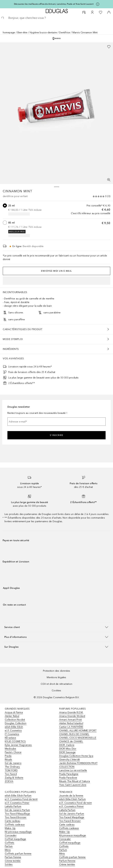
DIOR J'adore (67, 745)
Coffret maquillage (16, 839)
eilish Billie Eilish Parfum (18, 796)
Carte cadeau (13, 821)
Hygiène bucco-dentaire (43, 33)
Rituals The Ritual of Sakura (75, 781)
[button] (56, 627)
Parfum (9, 846)
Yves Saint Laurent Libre (73, 785)
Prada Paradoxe (68, 778)
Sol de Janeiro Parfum (17, 810)
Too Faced (11, 774)
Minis (8, 850)
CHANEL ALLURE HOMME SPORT (78, 731)
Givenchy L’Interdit (70, 760)
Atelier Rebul (12, 716)
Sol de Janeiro (13, 763)
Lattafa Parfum (13, 806)
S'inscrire (56, 435)
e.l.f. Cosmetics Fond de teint (21, 799)
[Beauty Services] (84, 12)
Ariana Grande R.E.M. (71, 712)
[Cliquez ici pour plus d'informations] (98, 4)
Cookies (56, 691)
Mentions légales (56, 677)
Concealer (11, 835)
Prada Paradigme (69, 774)
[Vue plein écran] (109, 180)
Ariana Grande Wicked (72, 716)
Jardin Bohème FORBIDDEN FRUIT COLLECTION (78, 765)
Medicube (11, 749)
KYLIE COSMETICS (15, 741)
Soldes (9, 864)
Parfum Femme (13, 857)
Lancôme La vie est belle (73, 770)
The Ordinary (12, 767)
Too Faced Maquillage (17, 814)
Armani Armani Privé (71, 720)
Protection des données (56, 671)
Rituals (8, 760)
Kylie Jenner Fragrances (18, 745)
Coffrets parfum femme (18, 854)
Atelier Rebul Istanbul (71, 723)
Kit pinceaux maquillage (18, 832)
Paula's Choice (13, 752)
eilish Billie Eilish (14, 727)
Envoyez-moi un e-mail (56, 271)
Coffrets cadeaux (15, 825)
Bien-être (23, 33)
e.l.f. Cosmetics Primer (17, 803)
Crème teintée (13, 861)
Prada (8, 756)
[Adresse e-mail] (56, 422)
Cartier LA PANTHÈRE (71, 727)
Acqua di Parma (14, 712)
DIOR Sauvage (67, 752)
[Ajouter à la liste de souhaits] (109, 47)
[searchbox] (56, 18)
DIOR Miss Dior (68, 749)
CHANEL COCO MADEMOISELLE (78, 738)
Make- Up (10, 828)
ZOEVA (9, 781)
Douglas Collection (16, 723)
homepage (9, 33)
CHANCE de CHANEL (71, 741)
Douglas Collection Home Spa (76, 756)
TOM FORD (11, 770)
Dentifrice (65, 33)
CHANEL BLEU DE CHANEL (74, 734)
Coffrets (10, 843)
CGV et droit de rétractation (57, 684)
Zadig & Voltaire (14, 778)
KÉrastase (10, 738)
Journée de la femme (71, 796)
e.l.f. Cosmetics (13, 731)
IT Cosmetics (12, 734)
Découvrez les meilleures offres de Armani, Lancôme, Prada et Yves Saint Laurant (54, 4)
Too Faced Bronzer (16, 817)
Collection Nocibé (15, 720)
